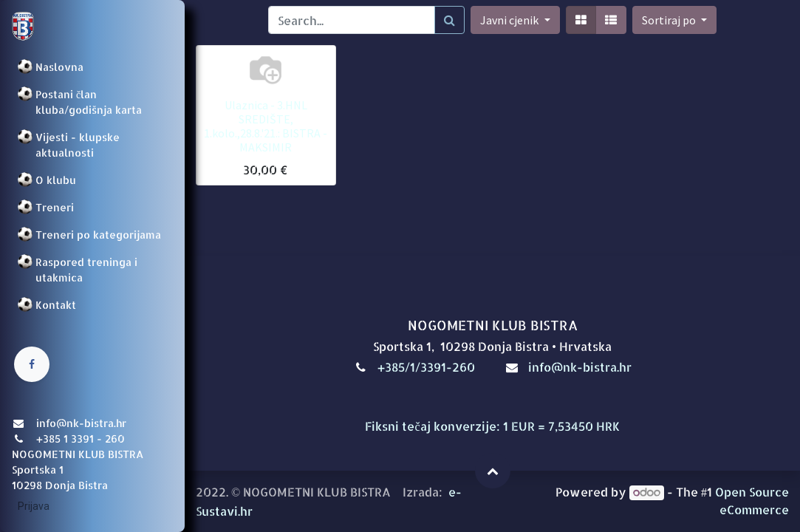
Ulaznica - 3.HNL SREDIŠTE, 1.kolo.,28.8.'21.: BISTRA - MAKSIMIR (266, 126)
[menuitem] (92, 67)
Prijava (34, 506)
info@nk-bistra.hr (580, 367)
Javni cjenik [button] (510, 20)
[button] (674, 20)
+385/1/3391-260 (428, 367)
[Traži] (449, 20)
